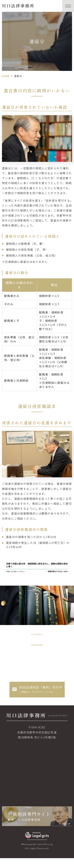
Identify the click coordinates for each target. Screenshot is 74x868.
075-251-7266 (37, 653)
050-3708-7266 (39, 668)
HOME (6, 76)
